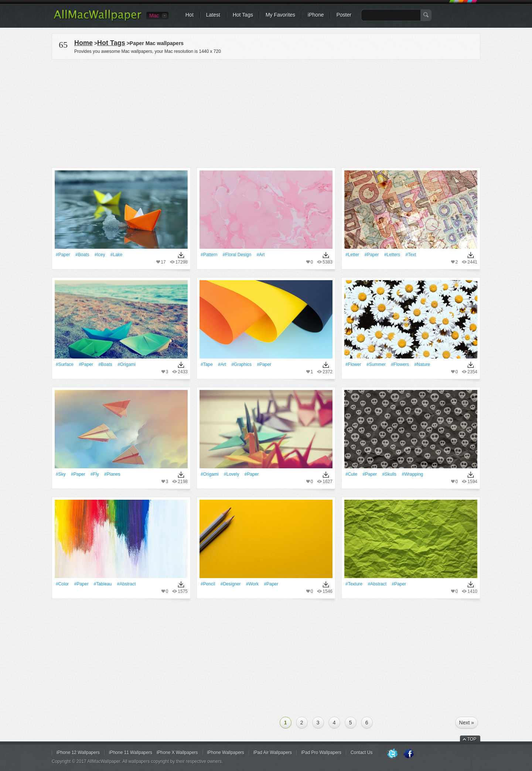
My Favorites (280, 15)
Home (83, 43)
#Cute (351, 474)
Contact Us (362, 753)
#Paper (63, 255)
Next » (467, 723)
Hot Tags (243, 15)
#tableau (103, 584)
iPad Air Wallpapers (273, 753)
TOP (472, 739)
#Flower (353, 364)
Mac (154, 16)
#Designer (231, 584)
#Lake (117, 255)
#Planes (112, 474)
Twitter (392, 754)
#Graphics (241, 364)
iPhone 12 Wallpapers (78, 753)
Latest (213, 15)
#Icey (100, 255)
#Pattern (209, 255)
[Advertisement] (266, 112)
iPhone (316, 15)
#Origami (127, 364)
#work (252, 584)
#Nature (422, 364)
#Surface (65, 364)
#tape (207, 364)
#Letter (352, 255)
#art (260, 255)
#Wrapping (412, 474)
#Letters (392, 255)
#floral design (237, 255)
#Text (411, 255)
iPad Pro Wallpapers (321, 753)
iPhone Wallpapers (226, 753)
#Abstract (127, 584)
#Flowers (400, 364)
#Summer (376, 364)
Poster (344, 15)
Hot (190, 15)
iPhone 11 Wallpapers (131, 753)
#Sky (61, 474)
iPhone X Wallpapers (177, 753)
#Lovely (231, 474)
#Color (62, 584)
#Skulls (389, 474)
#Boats (82, 255)
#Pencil (208, 584)
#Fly (95, 474)
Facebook (409, 754)
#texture (354, 584)
